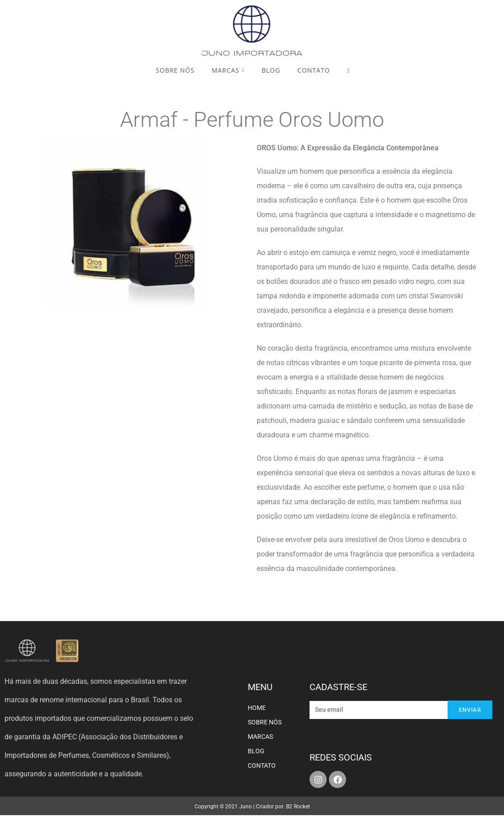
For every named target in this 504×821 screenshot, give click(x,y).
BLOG (256, 751)
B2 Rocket (298, 807)
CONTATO (262, 765)
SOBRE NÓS (265, 722)
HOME (257, 708)
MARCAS (260, 737)
